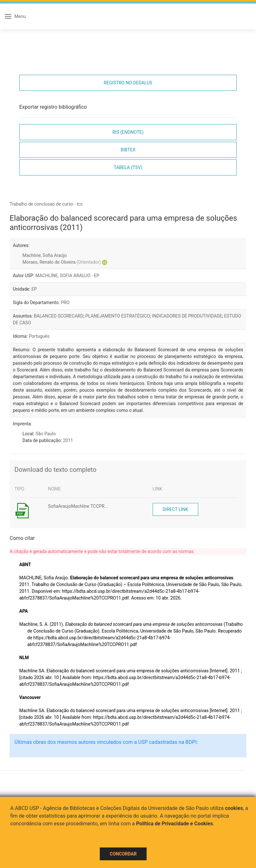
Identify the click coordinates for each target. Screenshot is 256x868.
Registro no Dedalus (128, 83)
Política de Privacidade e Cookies (175, 824)
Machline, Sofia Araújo (45, 255)
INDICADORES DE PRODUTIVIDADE (187, 316)
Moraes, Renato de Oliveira (62, 262)
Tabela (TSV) (128, 167)
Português (39, 336)
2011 (68, 440)
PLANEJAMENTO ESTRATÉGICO (118, 316)
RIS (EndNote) (128, 132)
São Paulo (46, 434)
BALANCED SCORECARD (59, 316)
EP (34, 289)
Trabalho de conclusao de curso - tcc (46, 204)
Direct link (175, 509)
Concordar (123, 854)
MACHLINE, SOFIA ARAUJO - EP (68, 276)
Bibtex (128, 150)
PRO (65, 302)
